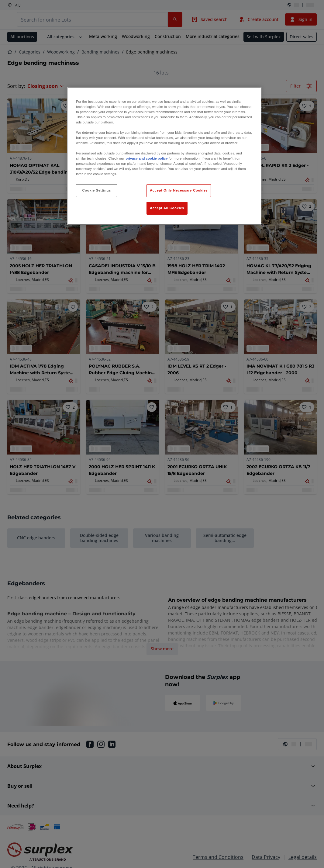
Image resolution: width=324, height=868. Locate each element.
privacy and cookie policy (146, 158)
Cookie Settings (97, 190)
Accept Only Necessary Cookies (179, 190)
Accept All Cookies (167, 208)
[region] (164, 156)
